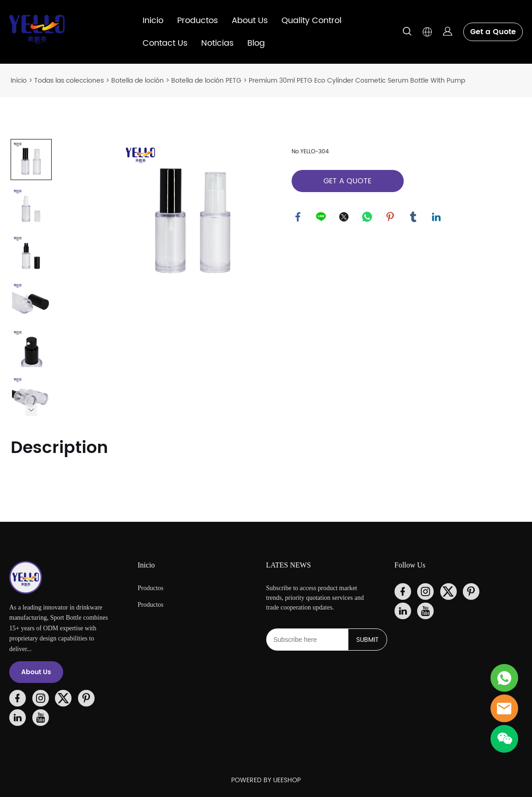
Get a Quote (493, 32)
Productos (197, 21)
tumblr (414, 217)
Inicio (153, 21)
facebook (299, 217)
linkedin (437, 217)
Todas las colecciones (69, 81)
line (322, 217)
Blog (256, 43)
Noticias (217, 43)
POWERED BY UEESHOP (266, 780)
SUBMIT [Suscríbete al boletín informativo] (368, 640)
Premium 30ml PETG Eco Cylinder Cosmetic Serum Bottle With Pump (357, 81)
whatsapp (368, 217)
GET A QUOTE (347, 181)
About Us (250, 21)
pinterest (391, 217)
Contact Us (165, 43)
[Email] (307, 640)
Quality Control (311, 21)
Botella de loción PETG (206, 81)
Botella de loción (137, 81)
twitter (345, 217)
